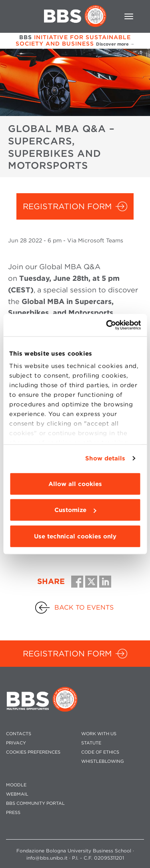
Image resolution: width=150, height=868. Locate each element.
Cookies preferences (33, 752)
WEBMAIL (17, 794)
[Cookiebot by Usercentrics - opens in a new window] (107, 325)
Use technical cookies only (75, 536)
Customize (75, 510)
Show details (105, 458)
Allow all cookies (75, 484)
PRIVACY (16, 743)
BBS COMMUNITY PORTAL (35, 803)
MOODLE (16, 785)
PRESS (13, 813)
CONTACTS (19, 734)
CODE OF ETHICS (100, 752)
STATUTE (91, 743)
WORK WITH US (99, 734)
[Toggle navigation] (129, 16)
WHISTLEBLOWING (103, 761)
